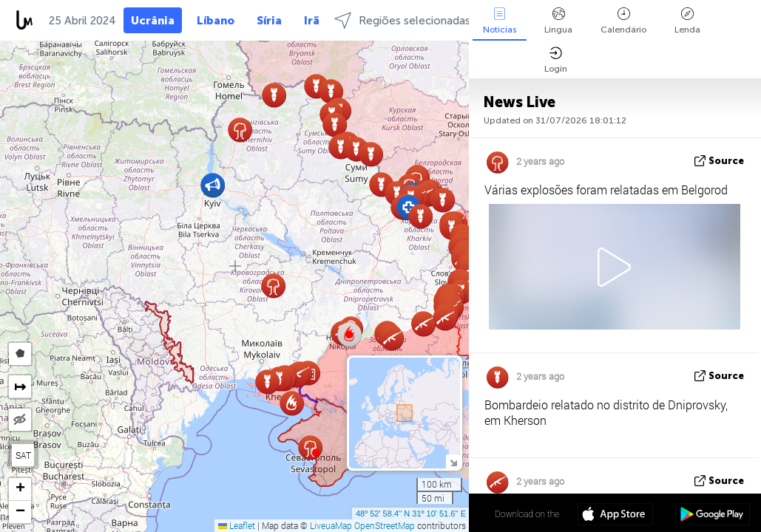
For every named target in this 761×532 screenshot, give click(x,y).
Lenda (687, 21)
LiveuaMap (331, 525)
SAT (23, 455)
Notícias (500, 21)
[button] (349, 335)
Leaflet (237, 525)
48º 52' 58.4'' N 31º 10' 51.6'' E (411, 514)
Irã (312, 21)
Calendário (623, 21)
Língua (558, 21)
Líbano (216, 21)
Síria (269, 21)
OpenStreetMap (385, 525)
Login (556, 60)
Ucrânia (153, 21)
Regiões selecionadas (402, 20)
